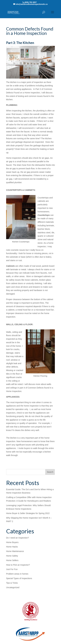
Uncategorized (13, 587)
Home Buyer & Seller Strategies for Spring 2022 (28, 513)
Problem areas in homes (17, 574)
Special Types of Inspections (19, 578)
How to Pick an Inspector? (18, 565)
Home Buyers (12, 542)
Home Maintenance (15, 551)
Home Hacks (12, 547)
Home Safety (12, 556)
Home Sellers (12, 560)
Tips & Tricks (12, 583)
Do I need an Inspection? (18, 538)
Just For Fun (12, 569)
